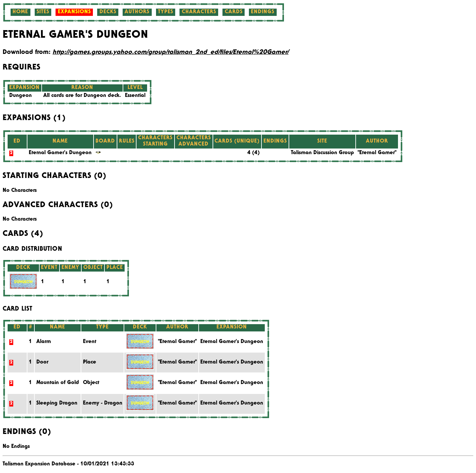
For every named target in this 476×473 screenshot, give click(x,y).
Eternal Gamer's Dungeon (60, 153)
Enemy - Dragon (103, 404)
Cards (234, 12)
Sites (43, 12)
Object (91, 383)
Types (166, 12)
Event (90, 342)
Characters (199, 12)
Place (90, 363)
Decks (108, 12)
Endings (263, 12)
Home (20, 12)
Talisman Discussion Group (322, 153)
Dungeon (20, 96)
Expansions (74, 12)
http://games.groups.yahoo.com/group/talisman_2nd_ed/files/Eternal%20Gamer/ (171, 53)
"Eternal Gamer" (377, 153)
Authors (137, 12)
